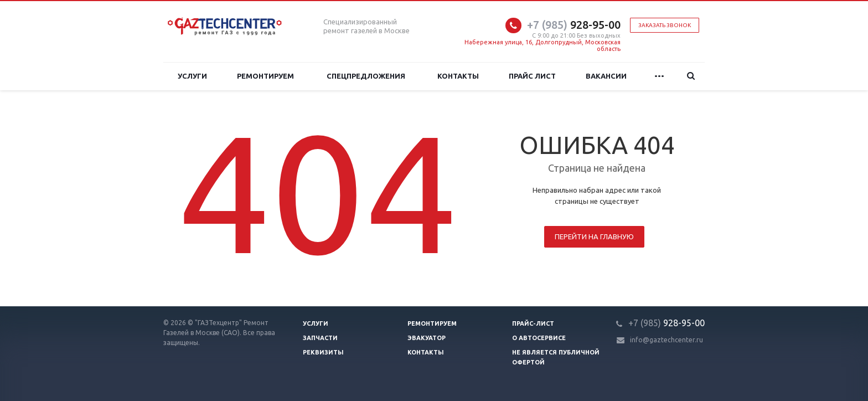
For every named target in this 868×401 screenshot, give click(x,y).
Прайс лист (532, 76)
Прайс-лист (533, 323)
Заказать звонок (665, 25)
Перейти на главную (594, 237)
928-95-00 (574, 25)
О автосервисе (539, 338)
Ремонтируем (265, 76)
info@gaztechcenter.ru (666, 340)
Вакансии (606, 76)
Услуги (192, 76)
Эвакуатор (427, 338)
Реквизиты (323, 352)
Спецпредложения (366, 76)
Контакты (458, 76)
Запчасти (320, 338)
